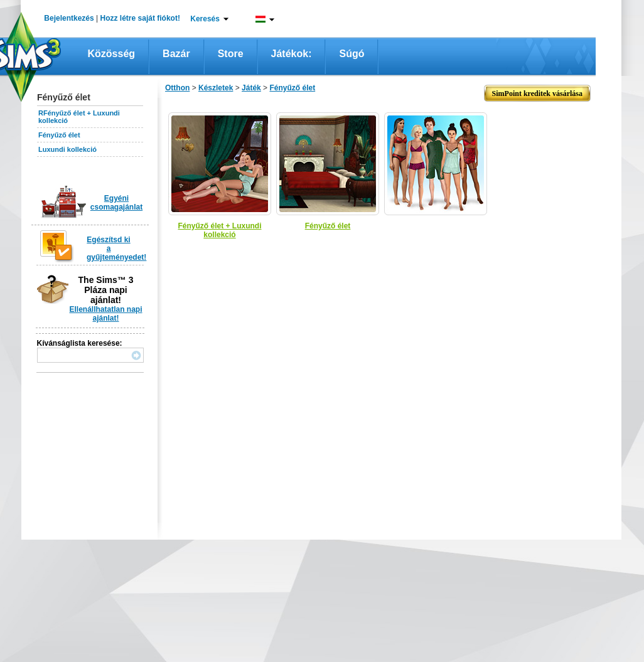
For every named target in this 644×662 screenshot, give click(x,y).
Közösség (112, 54)
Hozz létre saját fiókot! (140, 18)
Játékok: (292, 54)
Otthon (177, 88)
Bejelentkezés (69, 18)
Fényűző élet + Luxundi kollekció (219, 230)
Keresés (205, 19)
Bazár (176, 54)
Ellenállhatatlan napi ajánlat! (105, 314)
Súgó (352, 54)
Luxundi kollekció (67, 149)
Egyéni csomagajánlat (116, 203)
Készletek (216, 88)
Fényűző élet (59, 135)
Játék (251, 88)
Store (231, 54)
